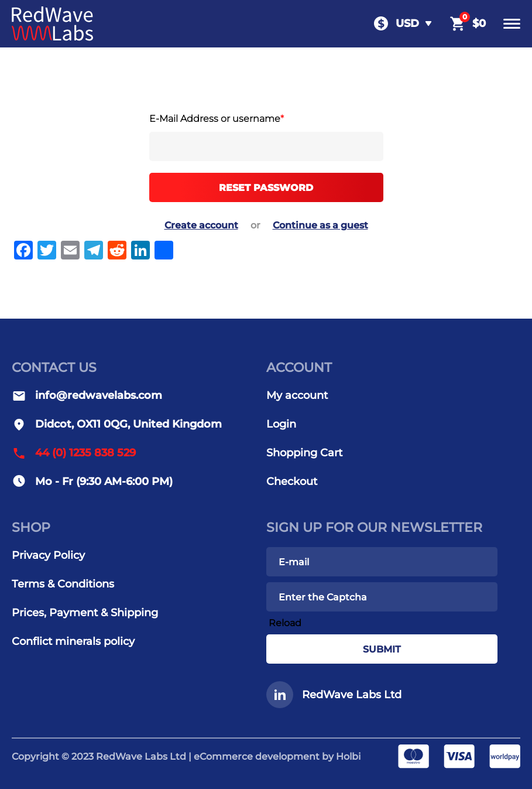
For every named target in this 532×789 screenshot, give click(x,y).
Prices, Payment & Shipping (85, 613)
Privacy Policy (48, 555)
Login (281, 424)
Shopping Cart (304, 453)
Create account (201, 225)
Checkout (292, 481)
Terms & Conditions (63, 584)
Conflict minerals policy (73, 641)
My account (297, 395)
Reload (285, 623)
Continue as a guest (320, 225)
